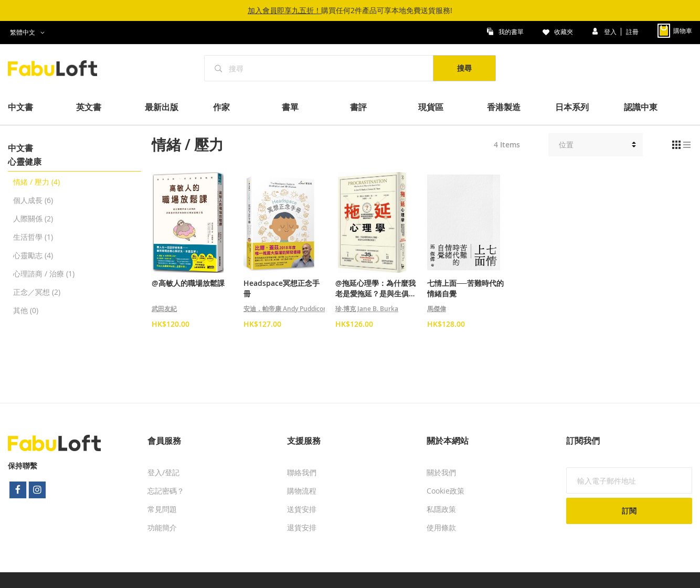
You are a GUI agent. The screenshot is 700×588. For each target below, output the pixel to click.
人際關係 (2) (33, 218)
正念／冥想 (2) (37, 292)
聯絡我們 (302, 472)
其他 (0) (26, 310)
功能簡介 (162, 527)
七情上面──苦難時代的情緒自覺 (465, 288)
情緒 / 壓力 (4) (36, 182)
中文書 (20, 148)
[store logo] (58, 68)
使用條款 (441, 527)
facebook (18, 490)
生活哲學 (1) (33, 237)
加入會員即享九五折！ (284, 10)
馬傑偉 (437, 309)
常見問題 (162, 509)
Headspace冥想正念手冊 (282, 288)
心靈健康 (25, 162)
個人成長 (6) (33, 200)
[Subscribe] (629, 511)
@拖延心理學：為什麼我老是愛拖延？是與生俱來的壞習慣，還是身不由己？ (376, 288)
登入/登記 (163, 472)
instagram (38, 490)
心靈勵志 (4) (33, 255)
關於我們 (441, 472)
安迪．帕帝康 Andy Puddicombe (290, 309)
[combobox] (319, 68)
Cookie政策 (446, 491)
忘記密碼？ (166, 491)
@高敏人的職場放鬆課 (188, 283)
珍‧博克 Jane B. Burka (367, 309)
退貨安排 (302, 527)
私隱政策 (441, 509)
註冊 (632, 31)
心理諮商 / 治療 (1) (44, 274)
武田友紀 (164, 309)
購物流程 (302, 491)
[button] (29, 33)
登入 (611, 31)
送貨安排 (302, 509)
